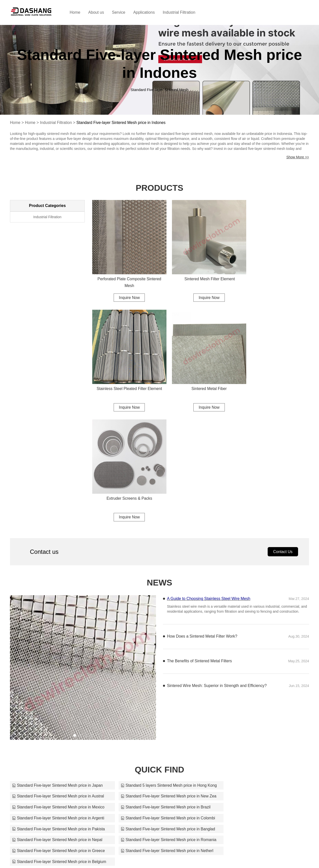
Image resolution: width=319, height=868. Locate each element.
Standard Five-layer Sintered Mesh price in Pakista (261, 687)
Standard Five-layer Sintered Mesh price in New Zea (58, 676)
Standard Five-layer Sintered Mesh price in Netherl (159, 709)
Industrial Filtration (184, 12)
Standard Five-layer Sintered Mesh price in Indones (123, 123)
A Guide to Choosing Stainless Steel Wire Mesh (209, 479)
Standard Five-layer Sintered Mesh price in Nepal (159, 698)
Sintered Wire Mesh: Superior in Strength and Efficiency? (217, 566)
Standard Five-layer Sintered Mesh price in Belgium (261, 709)
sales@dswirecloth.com (198, 856)
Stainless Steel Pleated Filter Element (275, 273)
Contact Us (282, 432)
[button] (75, 615)
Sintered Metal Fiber (126, 377)
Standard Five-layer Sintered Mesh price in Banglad (58, 698)
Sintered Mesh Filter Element (201, 273)
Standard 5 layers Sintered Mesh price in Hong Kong (159, 665)
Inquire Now (126, 292)
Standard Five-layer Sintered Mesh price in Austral (261, 665)
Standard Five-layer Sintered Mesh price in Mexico (159, 676)
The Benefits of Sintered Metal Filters (200, 541)
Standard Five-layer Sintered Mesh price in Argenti (58, 687)
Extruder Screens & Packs (201, 377)
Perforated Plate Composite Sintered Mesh (126, 276)
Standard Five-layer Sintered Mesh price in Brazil (260, 676)
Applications (149, 12)
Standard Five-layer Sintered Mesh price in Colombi (159, 687)
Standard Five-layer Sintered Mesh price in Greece (58, 709)
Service (124, 12)
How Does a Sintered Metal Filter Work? (202, 516)
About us (101, 12)
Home (80, 12)
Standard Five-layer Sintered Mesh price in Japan (58, 665)
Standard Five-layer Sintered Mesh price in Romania (261, 698)
